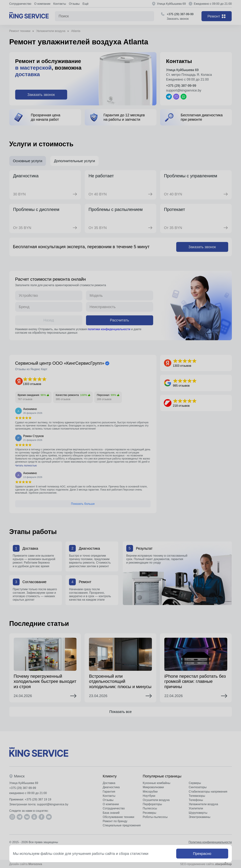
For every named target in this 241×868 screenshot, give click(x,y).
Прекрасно (202, 854)
